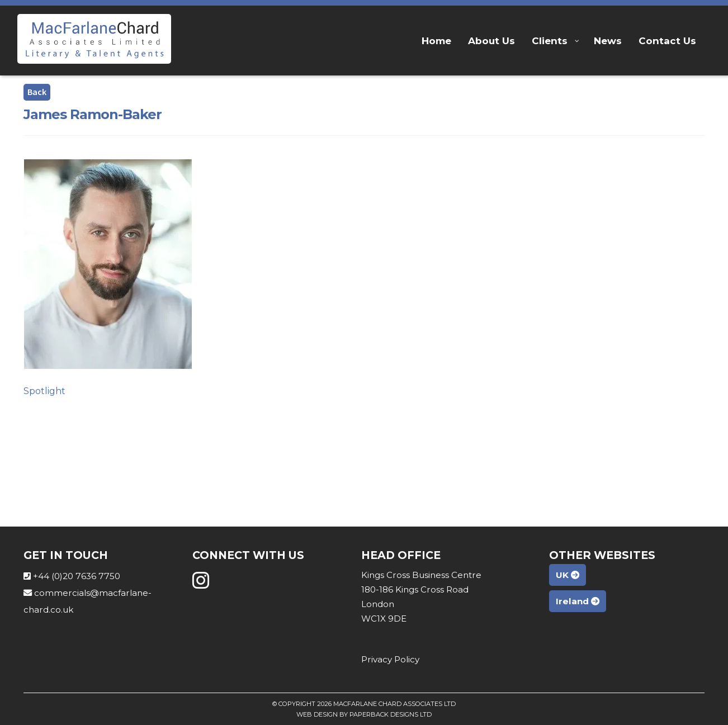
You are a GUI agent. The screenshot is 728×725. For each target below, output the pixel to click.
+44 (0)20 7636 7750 (77, 576)
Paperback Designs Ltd (391, 714)
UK (568, 575)
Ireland (578, 601)
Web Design (317, 714)
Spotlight (44, 391)
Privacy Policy (390, 659)
